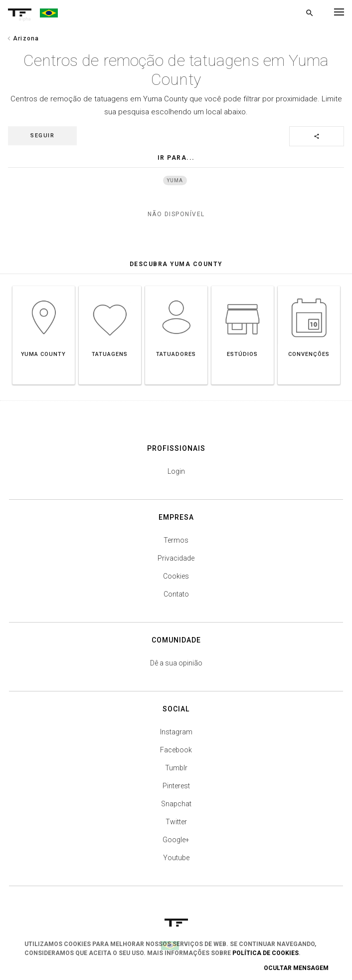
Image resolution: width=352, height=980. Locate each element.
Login (176, 471)
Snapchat (176, 804)
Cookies (176, 576)
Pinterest (176, 786)
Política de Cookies (265, 953)
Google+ (176, 840)
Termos (176, 540)
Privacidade (176, 558)
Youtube (176, 858)
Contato (176, 594)
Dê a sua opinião (176, 663)
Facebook (176, 750)
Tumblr (176, 768)
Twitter (176, 822)
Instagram (176, 732)
